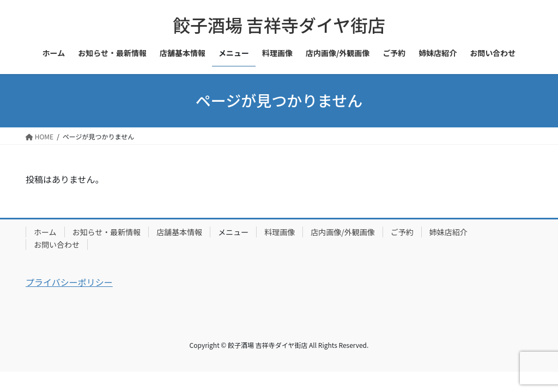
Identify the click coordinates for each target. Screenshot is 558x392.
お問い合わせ (57, 244)
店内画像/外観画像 (343, 232)
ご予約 (402, 232)
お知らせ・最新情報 (107, 232)
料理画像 (280, 232)
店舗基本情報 (179, 232)
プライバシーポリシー (69, 282)
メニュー (233, 232)
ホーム (45, 232)
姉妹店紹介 (448, 232)
